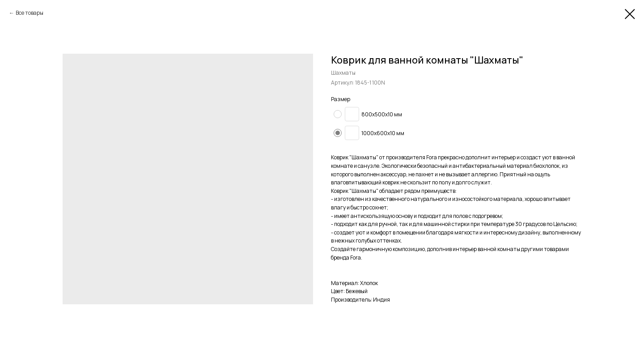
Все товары (30, 13)
